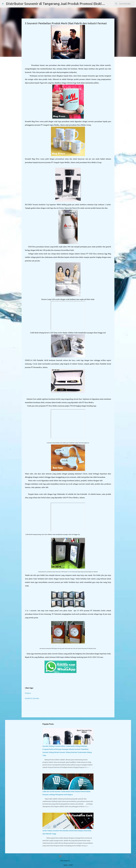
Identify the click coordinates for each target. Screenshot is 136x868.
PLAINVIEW (73, 861)
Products (28, 693)
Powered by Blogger (68, 856)
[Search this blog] (123, 4)
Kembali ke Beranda (32, 698)
